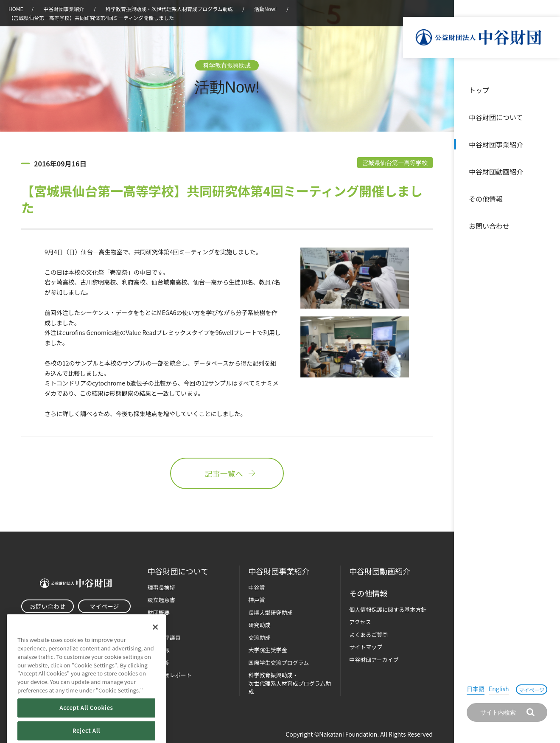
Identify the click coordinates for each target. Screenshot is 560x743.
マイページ (532, 690)
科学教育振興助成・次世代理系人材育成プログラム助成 (169, 9)
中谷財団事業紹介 (496, 144)
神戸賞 (256, 600)
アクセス (360, 622)
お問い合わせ (489, 226)
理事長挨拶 (161, 587)
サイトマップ (366, 647)
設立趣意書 (161, 600)
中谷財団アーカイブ (374, 660)
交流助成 (259, 637)
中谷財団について (496, 117)
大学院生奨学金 (267, 650)
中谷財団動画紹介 (496, 172)
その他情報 (486, 199)
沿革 (548, 172)
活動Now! (265, 9)
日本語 (476, 689)
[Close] (155, 642)
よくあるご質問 (368, 635)
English (499, 689)
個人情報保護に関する (388, 609)
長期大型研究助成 (270, 612)
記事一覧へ (227, 473)
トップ (479, 90)
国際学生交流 (279, 663)
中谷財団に (178, 571)
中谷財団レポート (170, 675)
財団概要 (159, 612)
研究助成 (259, 625)
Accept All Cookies (86, 723)
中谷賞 (256, 587)
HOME (16, 9)
